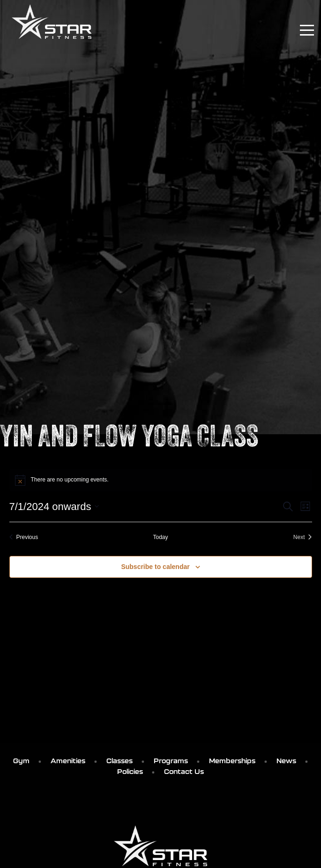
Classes (119, 761)
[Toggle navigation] (307, 30)
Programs (171, 761)
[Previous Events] (24, 537)
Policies (130, 772)
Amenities (68, 761)
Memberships (232, 761)
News (286, 761)
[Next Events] (303, 537)
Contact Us (184, 772)
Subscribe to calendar (155, 567)
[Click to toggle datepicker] (54, 507)
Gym (21, 761)
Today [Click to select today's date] (160, 537)
